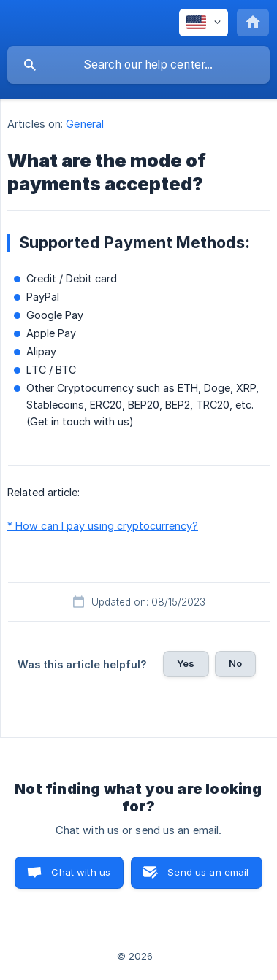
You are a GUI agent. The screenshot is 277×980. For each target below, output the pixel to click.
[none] (204, 23)
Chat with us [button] (81, 872)
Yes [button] (186, 663)
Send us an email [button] (208, 872)
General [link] (85, 124)
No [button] (235, 663)
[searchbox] (138, 65)
